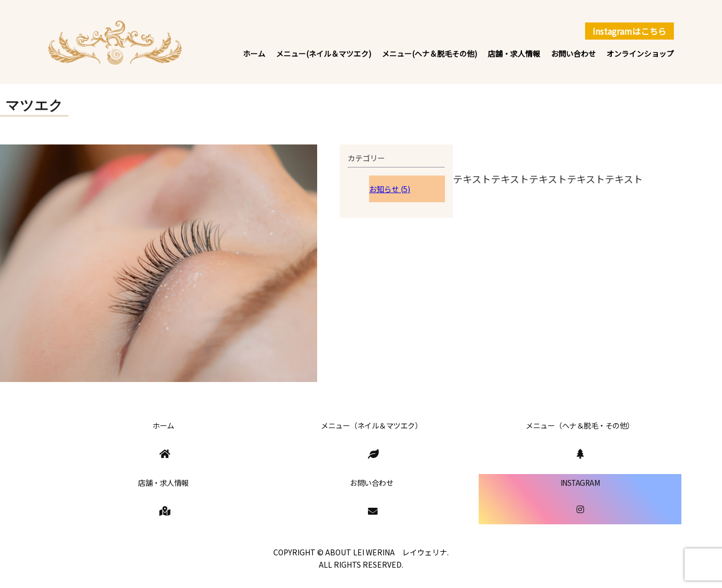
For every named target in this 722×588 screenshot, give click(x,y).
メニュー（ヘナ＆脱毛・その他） (580, 425)
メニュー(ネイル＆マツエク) (324, 54)
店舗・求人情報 (514, 54)
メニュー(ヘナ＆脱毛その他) (429, 54)
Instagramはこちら (629, 31)
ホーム (254, 54)
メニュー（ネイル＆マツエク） (371, 425)
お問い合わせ (573, 54)
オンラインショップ (640, 54)
